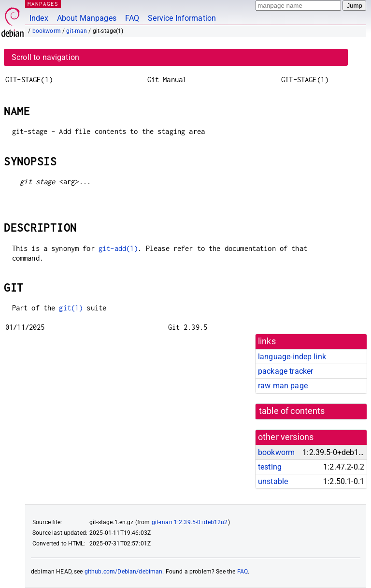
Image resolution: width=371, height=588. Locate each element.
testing (270, 467)
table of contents (292, 411)
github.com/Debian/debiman (124, 572)
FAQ (132, 18)
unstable (273, 481)
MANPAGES (43, 4)
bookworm (47, 31)
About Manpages (87, 18)
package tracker (285, 371)
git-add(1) (118, 248)
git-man (77, 31)
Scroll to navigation (45, 57)
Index (39, 18)
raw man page (283, 386)
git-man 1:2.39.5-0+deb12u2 (190, 522)
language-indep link (292, 357)
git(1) (71, 308)
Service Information (182, 18)
